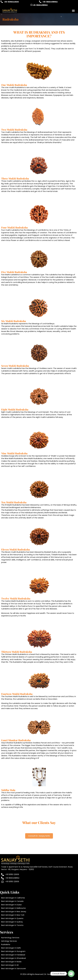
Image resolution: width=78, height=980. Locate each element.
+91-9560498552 (50, 2)
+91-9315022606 (11, 2)
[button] (73, 11)
